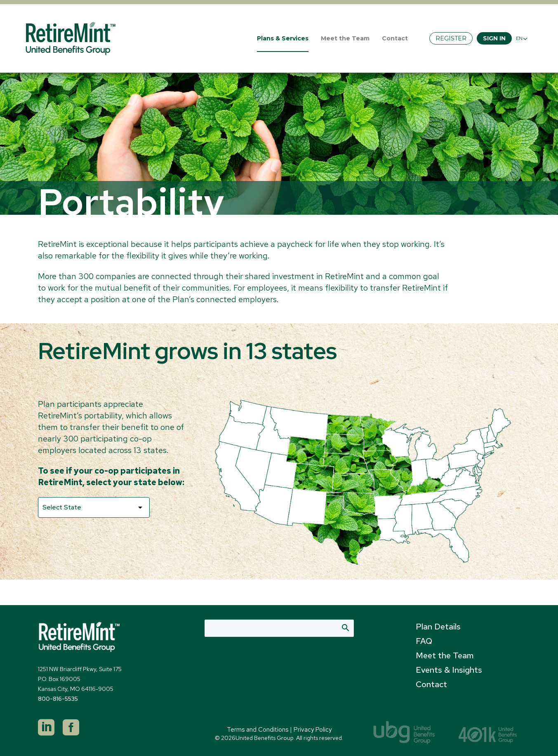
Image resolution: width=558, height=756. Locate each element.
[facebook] (71, 728)
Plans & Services (283, 38)
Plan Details (438, 627)
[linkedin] (46, 728)
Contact (395, 38)
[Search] (279, 628)
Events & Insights (449, 670)
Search (345, 627)
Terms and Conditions (258, 730)
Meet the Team (345, 38)
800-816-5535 (58, 699)
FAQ (424, 641)
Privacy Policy (313, 730)
